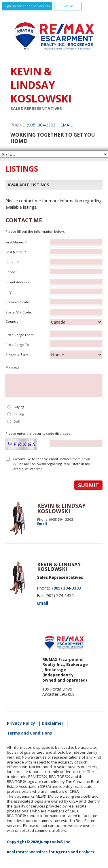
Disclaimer (53, 723)
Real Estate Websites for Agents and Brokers (51, 852)
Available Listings (28, 185)
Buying (19, 407)
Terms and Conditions (29, 733)
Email (67, 125)
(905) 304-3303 (41, 125)
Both (17, 421)
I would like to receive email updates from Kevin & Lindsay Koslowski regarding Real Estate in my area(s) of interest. (52, 464)
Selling (19, 414)
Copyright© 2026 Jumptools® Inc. (39, 842)
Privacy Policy (21, 723)
